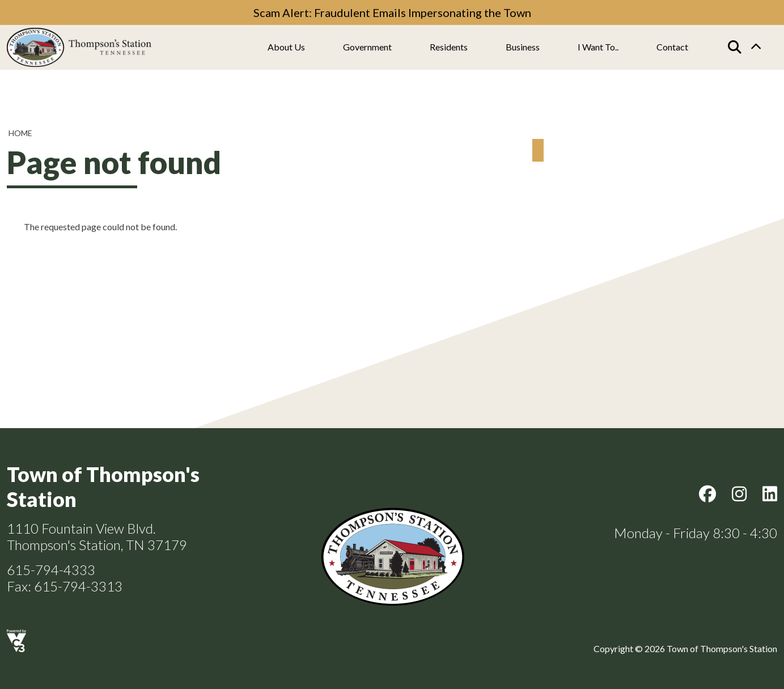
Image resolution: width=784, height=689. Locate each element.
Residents (449, 47)
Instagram (739, 494)
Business (523, 47)
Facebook (707, 494)
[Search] (735, 47)
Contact (672, 47)
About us (286, 47)
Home (20, 133)
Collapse (756, 48)
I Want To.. (598, 47)
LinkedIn (770, 494)
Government (367, 47)
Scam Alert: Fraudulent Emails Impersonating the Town (392, 12)
